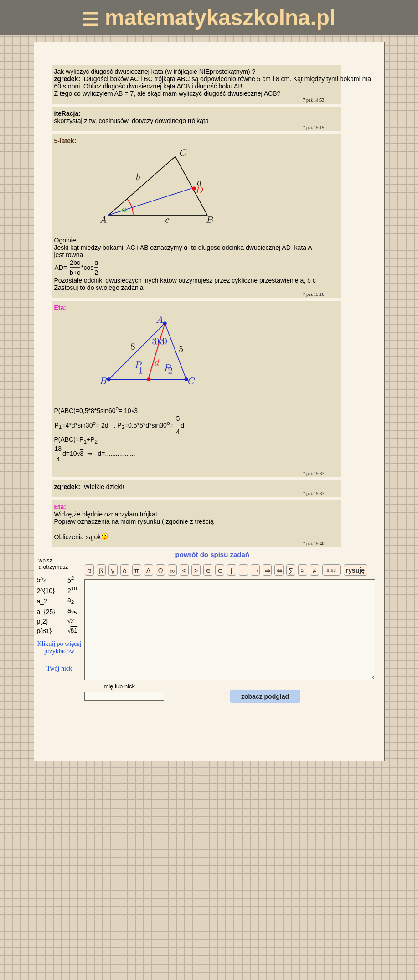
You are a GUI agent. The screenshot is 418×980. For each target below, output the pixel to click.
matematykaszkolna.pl (209, 18)
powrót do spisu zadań (213, 554)
